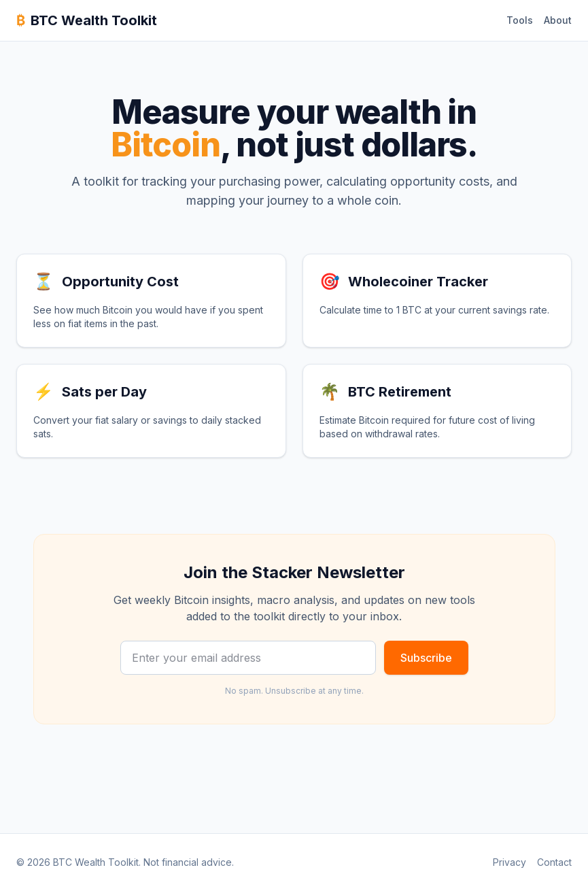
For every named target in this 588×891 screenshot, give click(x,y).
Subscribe (426, 658)
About (558, 20)
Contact (554, 862)
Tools (520, 20)
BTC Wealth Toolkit (87, 20)
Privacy (509, 862)
